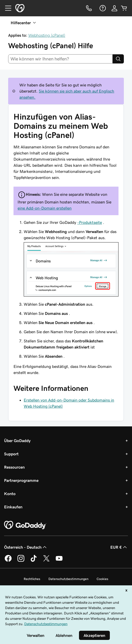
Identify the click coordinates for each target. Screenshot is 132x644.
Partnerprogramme (21, 480)
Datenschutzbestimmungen (68, 579)
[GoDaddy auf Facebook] (8, 561)
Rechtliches (32, 579)
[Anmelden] (114, 8)
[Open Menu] (6, 8)
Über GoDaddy (17, 441)
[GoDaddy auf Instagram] (21, 561)
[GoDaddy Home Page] (25, 525)
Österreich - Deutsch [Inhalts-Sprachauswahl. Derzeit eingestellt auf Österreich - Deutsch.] (26, 547)
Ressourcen (14, 467)
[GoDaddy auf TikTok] (34, 561)
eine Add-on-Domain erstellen (45, 208)
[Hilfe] (102, 8)
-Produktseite (90, 222)
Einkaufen (13, 507)
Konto (10, 494)
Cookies (102, 579)
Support (11, 454)
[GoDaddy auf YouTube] (59, 561)
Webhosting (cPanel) (47, 35)
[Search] (118, 59)
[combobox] (60, 59)
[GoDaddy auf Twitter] (46, 561)
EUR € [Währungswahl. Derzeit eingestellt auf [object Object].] (119, 547)
